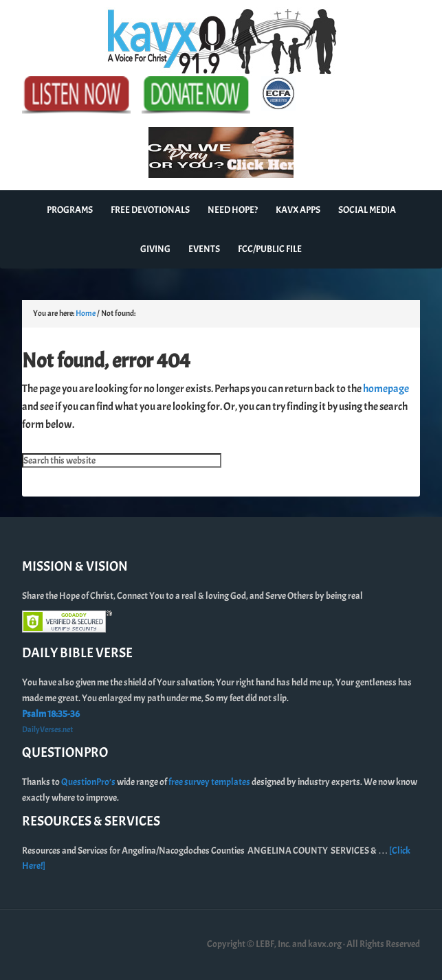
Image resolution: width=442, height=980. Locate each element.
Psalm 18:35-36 (51, 714)
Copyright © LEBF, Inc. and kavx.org (275, 944)
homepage (386, 389)
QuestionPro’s (89, 782)
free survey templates (210, 782)
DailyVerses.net (47, 729)
